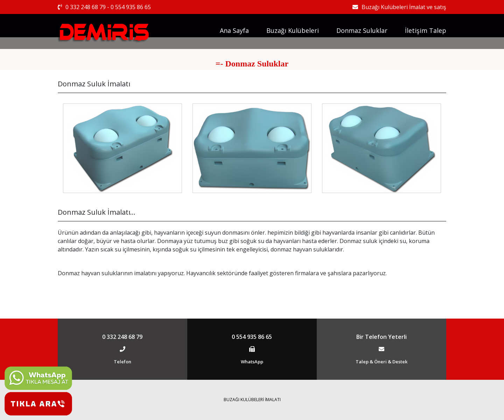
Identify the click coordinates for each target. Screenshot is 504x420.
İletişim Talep (426, 30)
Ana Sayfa (234, 30)
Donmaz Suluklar (362, 30)
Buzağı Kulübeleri (293, 30)
